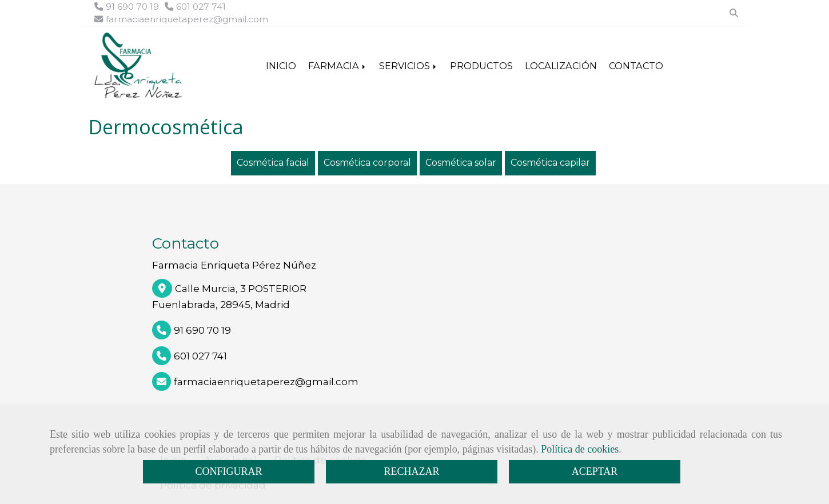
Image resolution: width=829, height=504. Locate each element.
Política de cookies (580, 449)
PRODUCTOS (481, 66)
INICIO (281, 66)
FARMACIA (338, 66)
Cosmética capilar (550, 163)
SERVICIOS (408, 66)
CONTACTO (636, 66)
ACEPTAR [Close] (595, 471)
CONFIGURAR (228, 471)
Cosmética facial (273, 163)
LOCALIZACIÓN (561, 66)
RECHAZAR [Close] (411, 471)
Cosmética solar (461, 163)
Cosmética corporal (367, 163)
